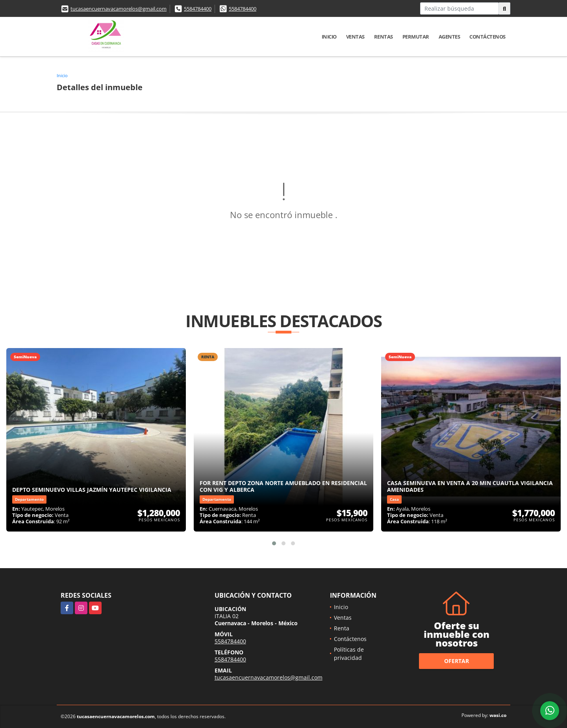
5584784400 (198, 9)
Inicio (329, 37)
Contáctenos (487, 37)
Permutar (416, 37)
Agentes (449, 37)
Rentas (384, 37)
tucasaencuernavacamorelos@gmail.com (119, 9)
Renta (342, 628)
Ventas (355, 37)
